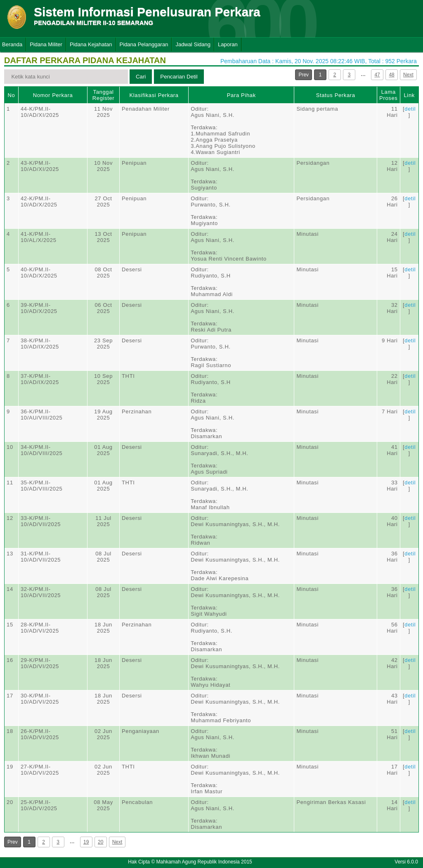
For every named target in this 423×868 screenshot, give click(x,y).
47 (377, 75)
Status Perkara (336, 95)
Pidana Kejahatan (91, 44)
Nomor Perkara (53, 95)
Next (408, 75)
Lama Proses (388, 95)
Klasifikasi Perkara (154, 95)
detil (410, 109)
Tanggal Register (104, 95)
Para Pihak (241, 95)
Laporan (228, 44)
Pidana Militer (46, 44)
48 (391, 75)
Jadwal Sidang (193, 44)
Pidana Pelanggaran (144, 44)
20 (100, 842)
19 (86, 842)
